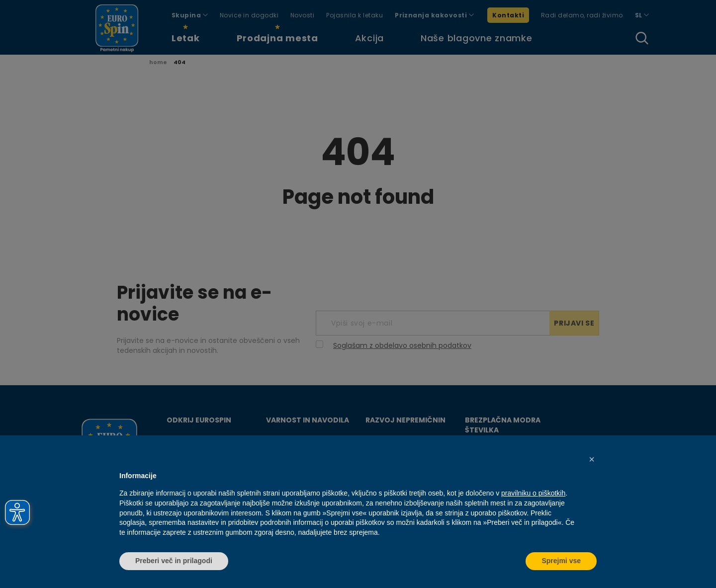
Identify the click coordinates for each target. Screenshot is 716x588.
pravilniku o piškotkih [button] (533, 493)
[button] (592, 459)
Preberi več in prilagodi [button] (174, 561)
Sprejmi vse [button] (561, 561)
